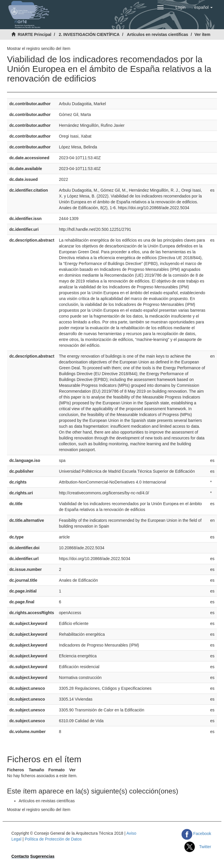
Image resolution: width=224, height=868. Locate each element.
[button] (203, 7)
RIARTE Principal (35, 34)
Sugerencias (42, 856)
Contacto (20, 856)
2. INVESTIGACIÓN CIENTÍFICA (89, 34)
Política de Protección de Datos (53, 839)
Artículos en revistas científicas (157, 34)
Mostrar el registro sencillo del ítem (39, 48)
